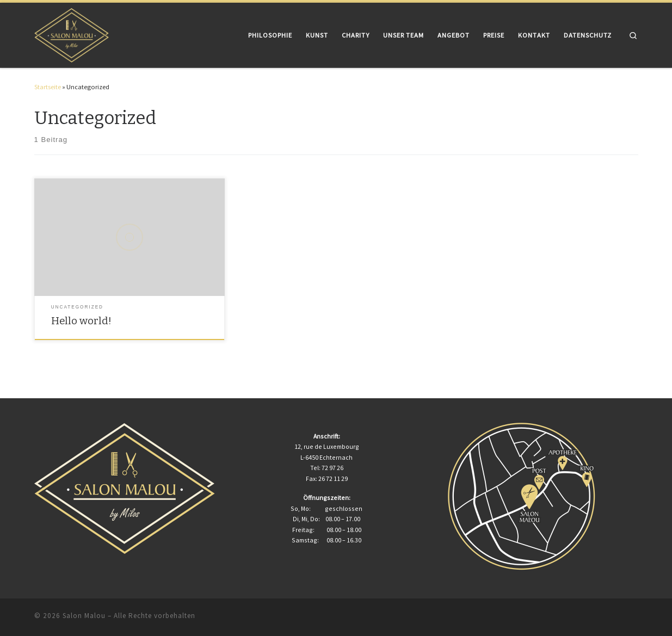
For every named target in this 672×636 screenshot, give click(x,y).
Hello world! (81, 321)
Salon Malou (84, 616)
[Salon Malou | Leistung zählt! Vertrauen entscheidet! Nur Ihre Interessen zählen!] (72, 34)
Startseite (48, 87)
